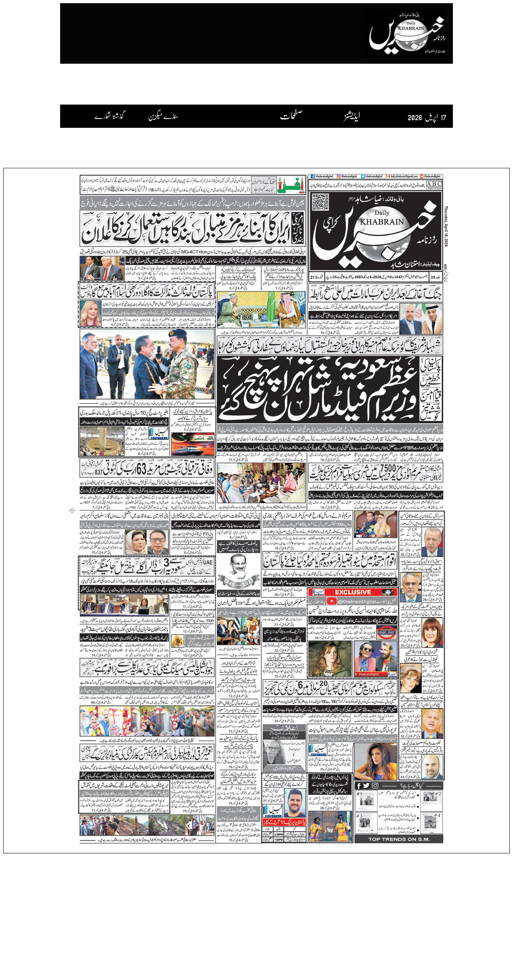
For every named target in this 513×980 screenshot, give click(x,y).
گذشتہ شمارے (110, 116)
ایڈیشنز (352, 115)
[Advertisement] (218, 29)
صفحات (291, 115)
